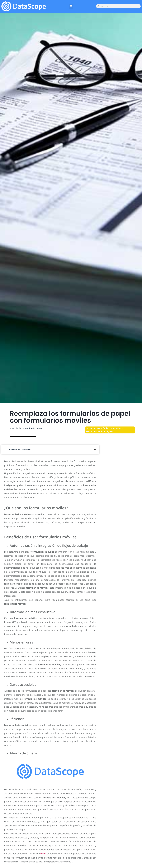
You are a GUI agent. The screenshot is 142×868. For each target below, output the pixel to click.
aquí (43, 854)
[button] (71, 6)
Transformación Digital (100, 431)
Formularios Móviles (98, 428)
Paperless (117, 428)
